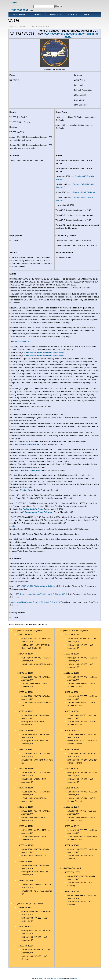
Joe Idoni (14, 526)
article (45, 353)
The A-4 (38, 15)
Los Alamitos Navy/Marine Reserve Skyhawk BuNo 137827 (36, 602)
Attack (71, 15)
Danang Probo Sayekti (56, 978)
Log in (14, 2)
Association (19, 15)
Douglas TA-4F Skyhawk (84, 192)
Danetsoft (42, 978)
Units (86, 15)
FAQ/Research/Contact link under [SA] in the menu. (71, 35)
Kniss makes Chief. (24, 342)
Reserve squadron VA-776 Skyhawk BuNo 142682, (43, 594)
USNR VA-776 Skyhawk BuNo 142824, (38, 586)
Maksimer (74, 978)
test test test (19, 10)
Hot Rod (54, 15)
